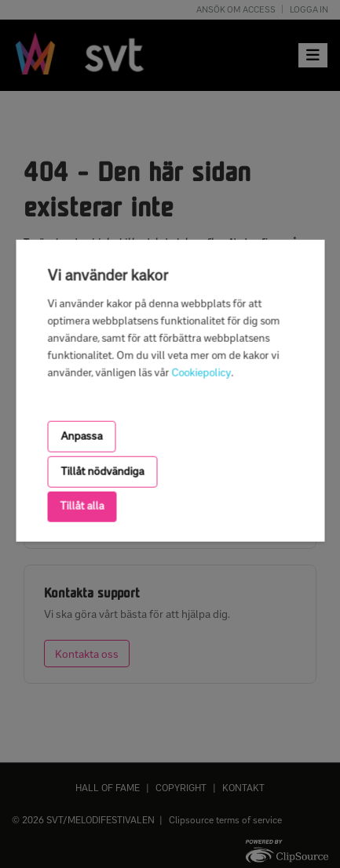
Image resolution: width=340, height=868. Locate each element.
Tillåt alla (82, 506)
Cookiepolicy (201, 372)
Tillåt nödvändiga (102, 472)
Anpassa (81, 436)
